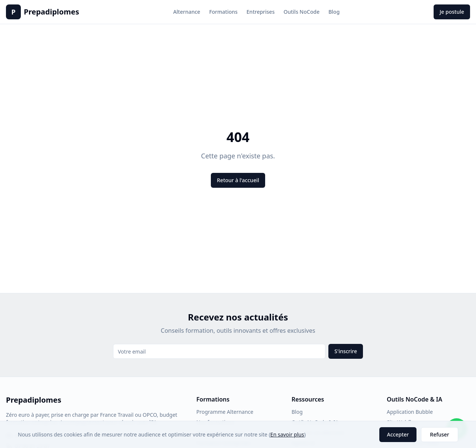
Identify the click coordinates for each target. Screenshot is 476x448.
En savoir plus (287, 434)
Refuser (439, 434)
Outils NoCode (301, 12)
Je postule (452, 12)
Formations (223, 12)
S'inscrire (346, 351)
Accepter (398, 434)
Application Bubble (410, 412)
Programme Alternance (225, 412)
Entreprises (261, 12)
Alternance (187, 12)
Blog (334, 12)
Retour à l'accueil (238, 180)
